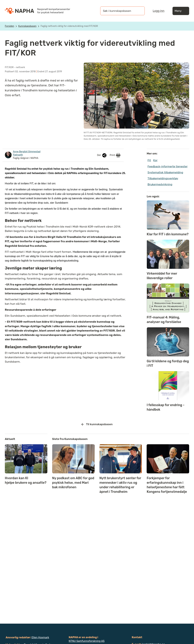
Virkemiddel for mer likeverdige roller (162, 276)
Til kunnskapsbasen (97, 424)
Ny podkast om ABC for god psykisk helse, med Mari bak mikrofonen (73, 483)
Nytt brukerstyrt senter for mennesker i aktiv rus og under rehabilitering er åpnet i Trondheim (120, 485)
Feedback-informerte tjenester (168, 166)
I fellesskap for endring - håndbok (166, 407)
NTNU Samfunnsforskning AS (87, 641)
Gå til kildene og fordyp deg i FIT (168, 363)
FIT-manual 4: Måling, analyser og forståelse (164, 320)
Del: (102, 155)
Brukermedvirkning (160, 184)
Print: (115, 155)
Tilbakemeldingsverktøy (163, 178)
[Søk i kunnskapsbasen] (119, 11)
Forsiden (10, 26)
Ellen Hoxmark (40, 637)
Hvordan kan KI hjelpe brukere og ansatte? (26, 480)
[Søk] (139, 11)
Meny (181, 11)
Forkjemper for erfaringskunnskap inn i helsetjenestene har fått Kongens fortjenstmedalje (167, 485)
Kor (155, 160)
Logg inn (159, 11)
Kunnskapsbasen (27, 26)
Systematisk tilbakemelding (165, 172)
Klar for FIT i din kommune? (168, 234)
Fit (149, 160)
